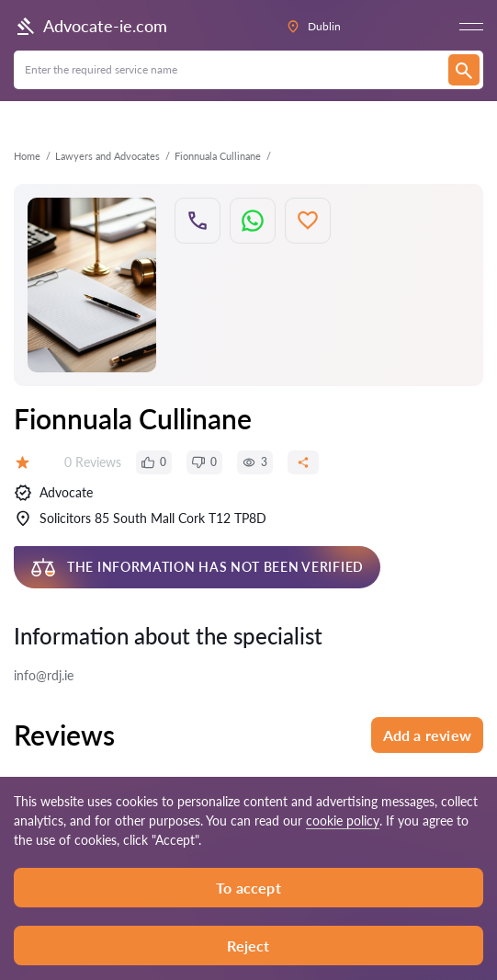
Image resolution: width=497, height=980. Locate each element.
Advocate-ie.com (90, 27)
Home (27, 156)
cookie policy (343, 820)
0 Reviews (93, 462)
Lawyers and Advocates (107, 156)
